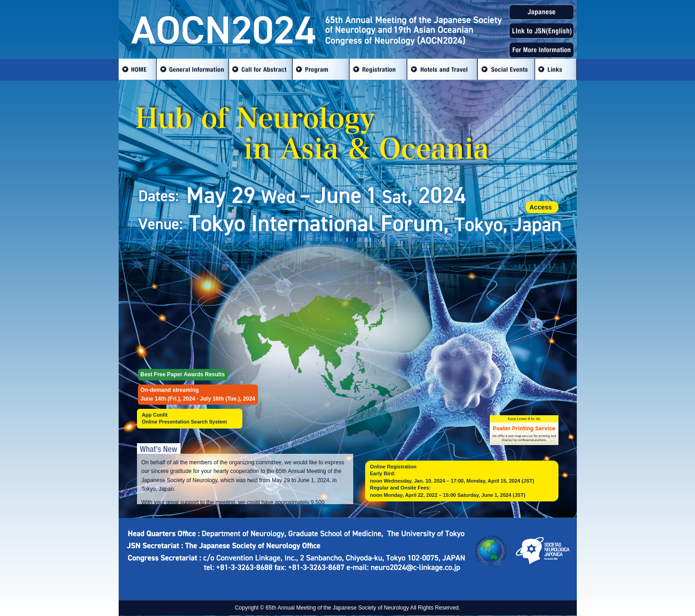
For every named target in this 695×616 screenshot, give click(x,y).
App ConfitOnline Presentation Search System (185, 418)
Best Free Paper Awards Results (183, 374)
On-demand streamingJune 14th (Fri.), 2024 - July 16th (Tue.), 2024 (198, 394)
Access (541, 207)
